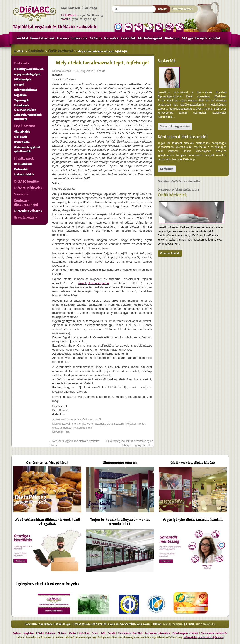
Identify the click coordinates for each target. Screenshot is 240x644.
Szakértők (128, 38)
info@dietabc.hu (205, 624)
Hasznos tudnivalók (72, 38)
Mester (73, 633)
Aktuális (96, 38)
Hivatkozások (24, 158)
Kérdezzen (167, 169)
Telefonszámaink (173, 624)
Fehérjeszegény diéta (100, 424)
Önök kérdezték (172, 195)
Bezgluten (28, 633)
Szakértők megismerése (175, 126)
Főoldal (22, 38)
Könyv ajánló (22, 142)
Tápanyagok (21, 100)
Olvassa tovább (170, 253)
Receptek (111, 38)
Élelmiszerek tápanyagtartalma (25, 108)
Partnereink (21, 169)
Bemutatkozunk (42, 38)
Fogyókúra (20, 95)
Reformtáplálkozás (25, 90)
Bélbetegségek (23, 79)
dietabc (67, 71)
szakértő (119, 424)
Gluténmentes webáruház (214, 633)
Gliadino (50, 633)
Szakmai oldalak (24, 175)
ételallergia (79, 424)
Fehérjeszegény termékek (185, 633)
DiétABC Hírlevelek (28, 188)
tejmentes (65, 428)
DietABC (19, 51)
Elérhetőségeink (150, 38)
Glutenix (62, 633)
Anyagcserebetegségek (27, 74)
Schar (95, 633)
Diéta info (21, 63)
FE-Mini (40, 633)
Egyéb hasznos (25, 126)
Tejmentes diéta (82, 428)
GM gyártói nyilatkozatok (201, 38)
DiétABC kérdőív (26, 182)
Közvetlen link (61, 432)
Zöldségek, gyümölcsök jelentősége (28, 117)
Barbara (17, 633)
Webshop (172, 38)
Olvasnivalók (22, 132)
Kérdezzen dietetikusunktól (183, 137)
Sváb (103, 633)
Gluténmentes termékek (130, 633)
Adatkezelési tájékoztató (211, 637)
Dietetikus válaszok (28, 211)
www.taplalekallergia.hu (93, 283)
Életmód (19, 85)
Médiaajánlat (190, 637)
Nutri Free (84, 633)
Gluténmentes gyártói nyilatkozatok (27, 149)
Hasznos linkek (23, 164)
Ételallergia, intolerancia (29, 69)
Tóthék (112, 633)
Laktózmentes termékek (158, 633)
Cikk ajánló (21, 137)
